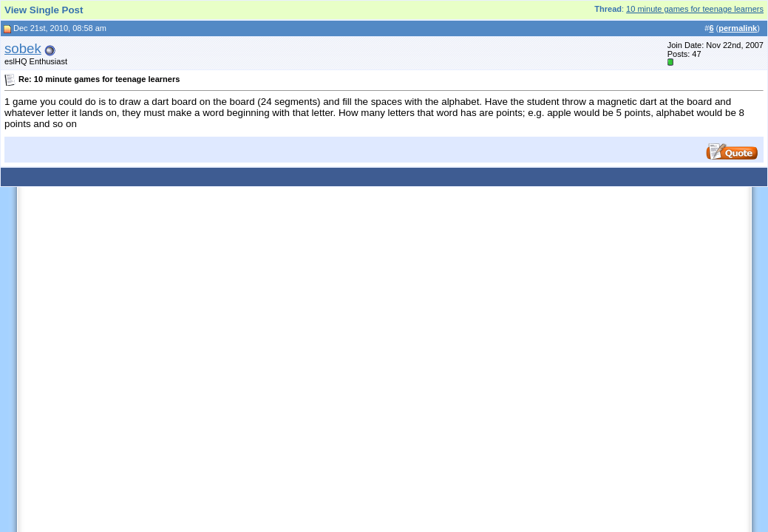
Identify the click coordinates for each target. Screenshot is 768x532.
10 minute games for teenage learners (695, 9)
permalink (738, 28)
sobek (23, 48)
